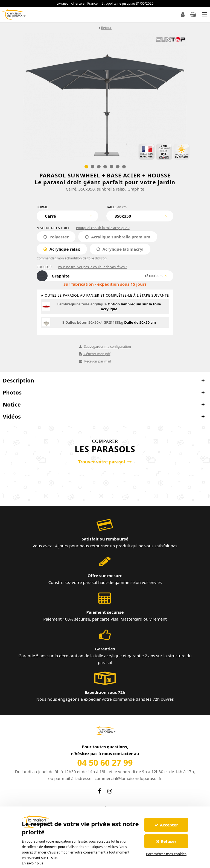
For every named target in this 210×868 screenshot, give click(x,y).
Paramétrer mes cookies (166, 854)
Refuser (166, 841)
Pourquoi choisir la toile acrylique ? (103, 228)
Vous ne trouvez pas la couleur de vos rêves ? (92, 267)
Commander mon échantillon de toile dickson (72, 258)
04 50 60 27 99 (105, 763)
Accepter (166, 825)
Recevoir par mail (95, 361)
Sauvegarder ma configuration (105, 347)
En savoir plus (33, 863)
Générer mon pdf (95, 354)
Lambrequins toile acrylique (82, 304)
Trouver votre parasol (105, 462)
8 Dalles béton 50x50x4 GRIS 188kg (93, 322)
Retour (106, 28)
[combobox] (67, 216)
